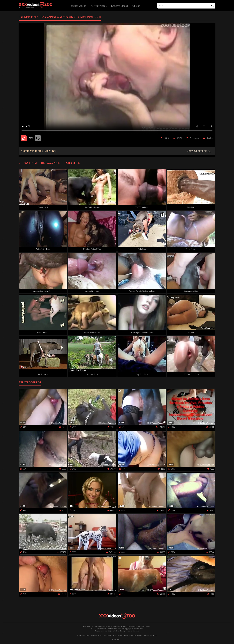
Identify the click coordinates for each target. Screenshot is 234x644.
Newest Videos (98, 6)
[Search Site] (212, 6)
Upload (136, 6)
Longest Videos (119, 6)
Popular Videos (78, 6)
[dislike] (38, 138)
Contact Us (116, 640)
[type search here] (186, 6)
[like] (24, 138)
